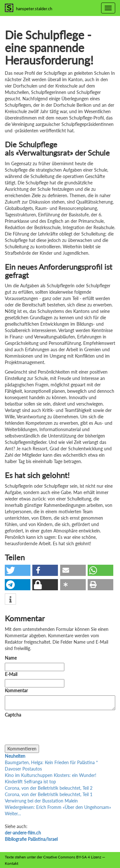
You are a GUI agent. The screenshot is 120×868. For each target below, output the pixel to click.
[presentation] (53, 732)
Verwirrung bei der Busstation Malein (41, 801)
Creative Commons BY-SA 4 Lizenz (72, 857)
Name (11, 658)
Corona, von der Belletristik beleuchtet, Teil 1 (49, 794)
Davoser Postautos (23, 769)
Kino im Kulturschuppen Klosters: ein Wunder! (51, 775)
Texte (9, 857)
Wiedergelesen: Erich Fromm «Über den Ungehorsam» (58, 807)
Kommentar (18, 690)
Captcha (13, 715)
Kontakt (12, 863)
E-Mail (11, 674)
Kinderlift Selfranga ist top (30, 782)
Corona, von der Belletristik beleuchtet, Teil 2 (49, 788)
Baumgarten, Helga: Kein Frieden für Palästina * (51, 762)
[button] (18, 570)
